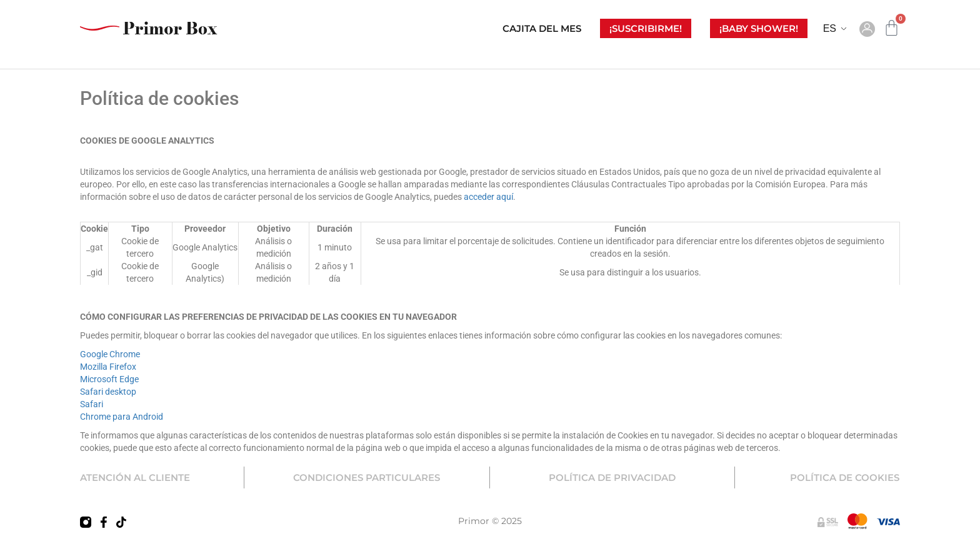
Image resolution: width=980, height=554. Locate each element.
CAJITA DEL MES (542, 28)
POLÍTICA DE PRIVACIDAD (612, 477)
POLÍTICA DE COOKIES (845, 477)
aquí (505, 197)
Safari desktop (108, 392)
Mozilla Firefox (108, 367)
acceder (480, 197)
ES (830, 28)
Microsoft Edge (109, 379)
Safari (92, 404)
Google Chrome (110, 354)
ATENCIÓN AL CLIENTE (135, 477)
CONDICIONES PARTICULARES (367, 477)
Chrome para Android (122, 417)
